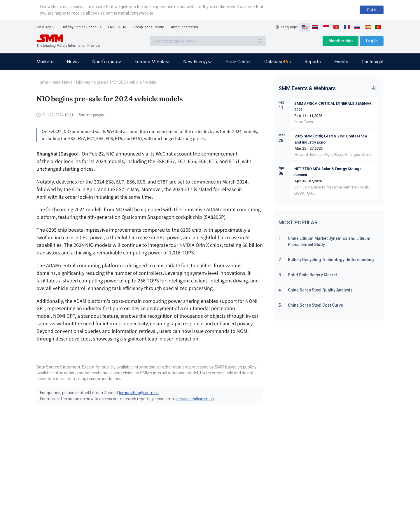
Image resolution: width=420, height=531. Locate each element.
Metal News (62, 82)
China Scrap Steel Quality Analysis (320, 290)
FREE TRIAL (117, 27)
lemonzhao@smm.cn (139, 393)
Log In (372, 41)
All (374, 88)
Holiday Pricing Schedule (82, 27)
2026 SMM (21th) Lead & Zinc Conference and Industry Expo (331, 139)
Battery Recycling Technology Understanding (331, 260)
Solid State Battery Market (312, 275)
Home (42, 82)
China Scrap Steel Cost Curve (315, 305)
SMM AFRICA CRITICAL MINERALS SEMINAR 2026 (333, 106)
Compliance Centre (149, 27)
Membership (341, 41)
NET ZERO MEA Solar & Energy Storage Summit (328, 172)
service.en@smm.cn (195, 399)
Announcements (184, 27)
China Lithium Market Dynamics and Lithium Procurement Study (329, 241)
